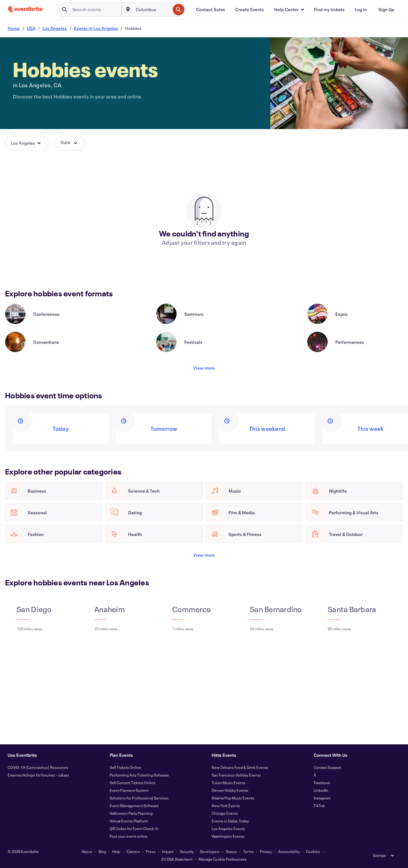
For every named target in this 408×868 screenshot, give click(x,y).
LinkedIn (321, 790)
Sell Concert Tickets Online (133, 783)
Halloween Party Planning (131, 813)
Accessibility (289, 851)
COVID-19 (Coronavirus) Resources (38, 767)
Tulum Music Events (229, 783)
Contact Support (328, 767)
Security (187, 851)
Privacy (266, 851)
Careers (133, 851)
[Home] (25, 9)
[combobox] (153, 10)
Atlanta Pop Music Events (233, 798)
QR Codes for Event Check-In (134, 828)
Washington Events (228, 836)
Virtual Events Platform (129, 821)
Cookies (313, 851)
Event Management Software (134, 806)
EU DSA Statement (177, 859)
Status (231, 851)
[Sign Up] (386, 10)
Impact (168, 851)
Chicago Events (225, 813)
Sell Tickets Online (125, 767)
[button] (289, 10)
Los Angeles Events (228, 828)
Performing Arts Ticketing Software (139, 775)
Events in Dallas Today (230, 821)
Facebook (322, 783)
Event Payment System (129, 790)
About (87, 851)
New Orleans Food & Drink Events (240, 767)
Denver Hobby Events (230, 790)
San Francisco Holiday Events (236, 775)
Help (116, 851)
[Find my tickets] (329, 10)
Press (151, 851)
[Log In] (361, 10)
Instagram (322, 798)
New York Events (226, 806)
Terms (248, 851)
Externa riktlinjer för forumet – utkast (38, 775)
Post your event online (129, 836)
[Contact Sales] (211, 10)
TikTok (319, 806)
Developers (210, 851)
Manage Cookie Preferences (223, 859)
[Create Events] (250, 10)
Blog (102, 851)
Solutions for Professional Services (139, 798)
